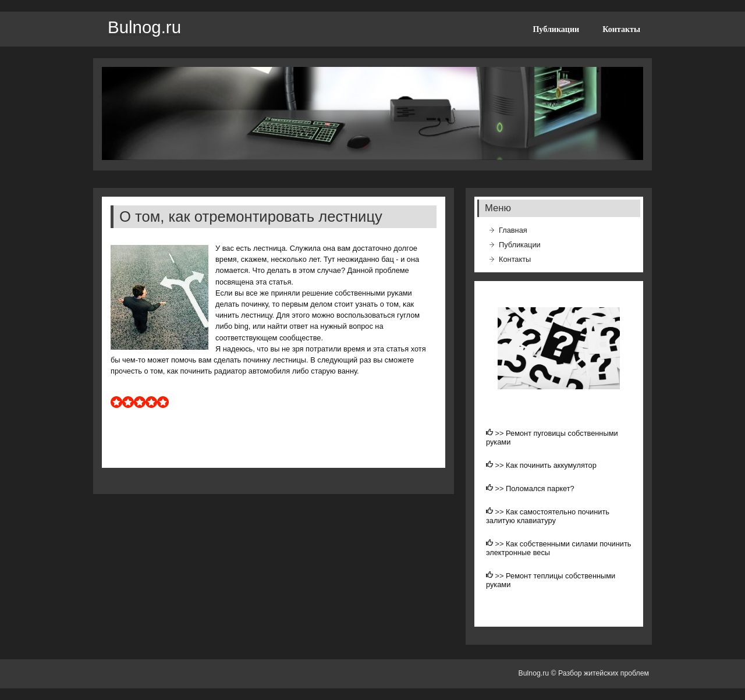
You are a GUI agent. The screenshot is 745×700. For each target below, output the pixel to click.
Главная (513, 230)
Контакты (621, 29)
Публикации (556, 29)
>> (501, 433)
